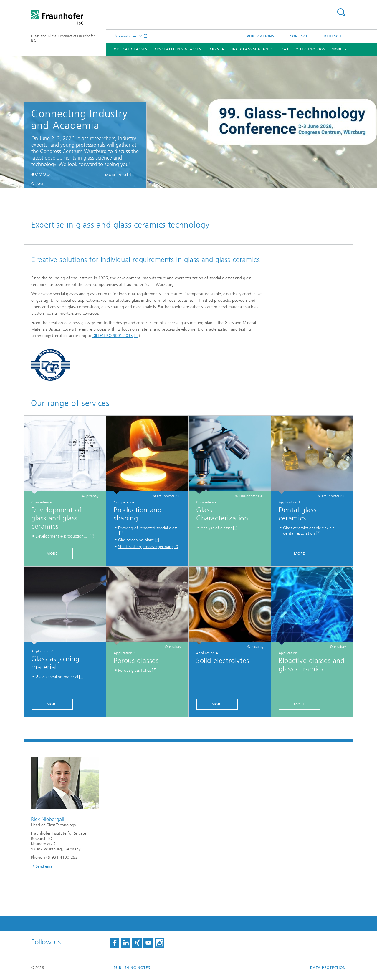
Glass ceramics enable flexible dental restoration (309, 531)
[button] (33, 174)
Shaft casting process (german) (145, 547)
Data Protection (328, 968)
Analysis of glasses (216, 528)
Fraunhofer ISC (130, 36)
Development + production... (62, 536)
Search (341, 12)
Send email (45, 866)
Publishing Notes (132, 968)
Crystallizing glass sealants (241, 49)
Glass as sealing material (57, 677)
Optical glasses (130, 49)
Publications (261, 36)
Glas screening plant (136, 540)
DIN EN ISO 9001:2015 (113, 336)
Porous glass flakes (134, 670)
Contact (299, 36)
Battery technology (304, 49)
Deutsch (333, 36)
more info (116, 175)
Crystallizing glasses (178, 49)
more (52, 553)
